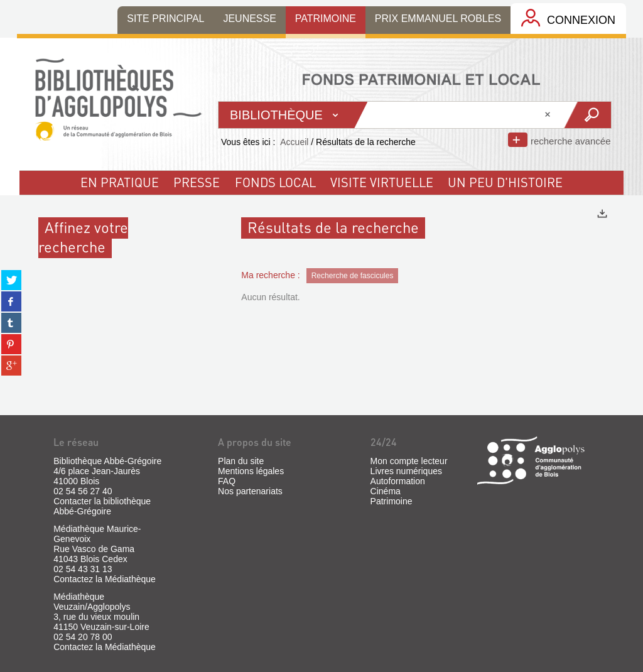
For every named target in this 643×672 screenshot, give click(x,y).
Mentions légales (251, 471)
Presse (197, 182)
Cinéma (386, 491)
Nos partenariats (250, 491)
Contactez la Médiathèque (105, 579)
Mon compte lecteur (409, 461)
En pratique (120, 182)
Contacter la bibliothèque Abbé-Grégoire (102, 506)
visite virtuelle (382, 182)
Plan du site (241, 461)
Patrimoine (392, 501)
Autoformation (398, 481)
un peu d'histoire (505, 182)
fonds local (275, 182)
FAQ (227, 481)
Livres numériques (406, 471)
